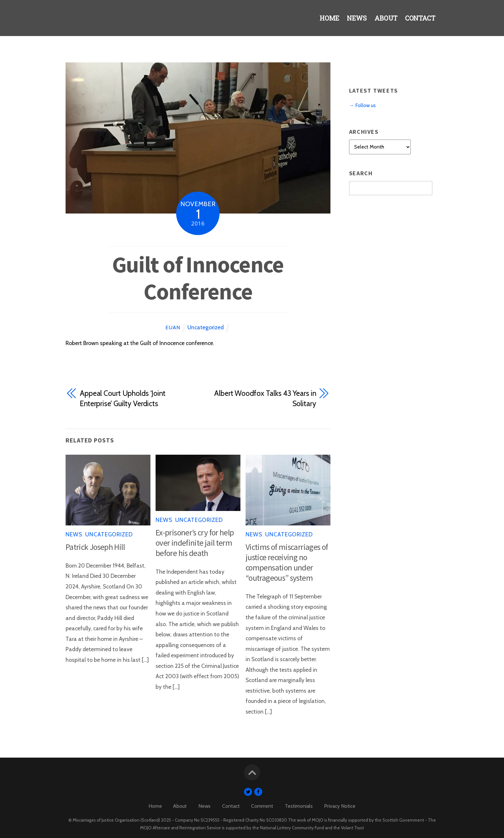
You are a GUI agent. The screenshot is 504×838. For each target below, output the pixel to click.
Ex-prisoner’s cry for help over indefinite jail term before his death (195, 543)
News (352, 20)
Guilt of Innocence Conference (198, 278)
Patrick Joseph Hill (95, 547)
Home (323, 20)
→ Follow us (363, 105)
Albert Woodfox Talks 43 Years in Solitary (265, 399)
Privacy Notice (340, 806)
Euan (173, 327)
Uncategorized (206, 327)
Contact (419, 20)
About (383, 20)
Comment (262, 806)
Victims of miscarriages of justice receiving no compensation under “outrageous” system (287, 562)
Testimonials (299, 806)
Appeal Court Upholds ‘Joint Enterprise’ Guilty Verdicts (123, 399)
